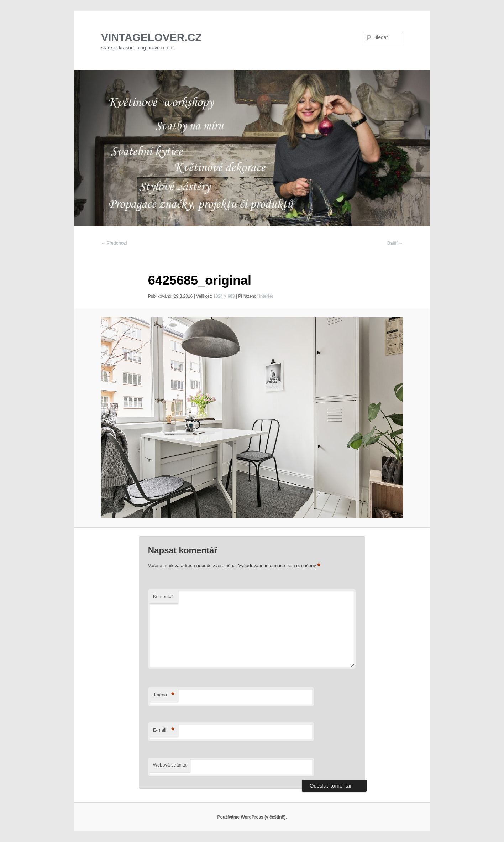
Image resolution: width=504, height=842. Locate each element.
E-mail (164, 730)
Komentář (163, 597)
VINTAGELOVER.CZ (151, 37)
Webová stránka (170, 765)
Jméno (164, 695)
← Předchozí (114, 243)
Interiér (266, 296)
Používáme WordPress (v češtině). (252, 817)
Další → (395, 243)
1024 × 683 (224, 296)
